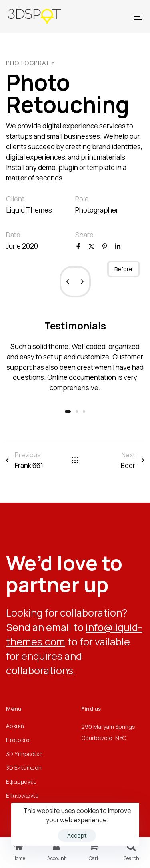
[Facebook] (78, 247)
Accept (77, 835)
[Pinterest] (105, 247)
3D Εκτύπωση (24, 768)
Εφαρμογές (21, 782)
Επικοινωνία (22, 796)
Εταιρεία (18, 740)
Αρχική (15, 726)
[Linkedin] (118, 247)
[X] (91, 247)
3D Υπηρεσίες (24, 754)
